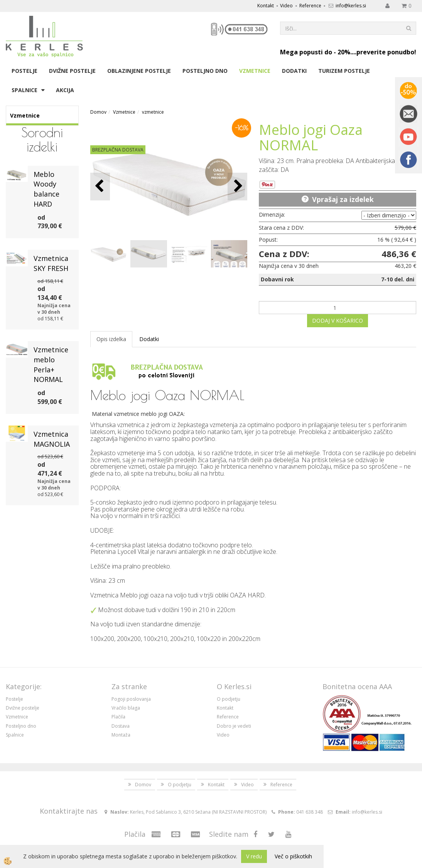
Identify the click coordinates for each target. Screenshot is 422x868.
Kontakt (266, 6)
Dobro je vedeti (234, 726)
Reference (310, 6)
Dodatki (294, 71)
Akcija (65, 90)
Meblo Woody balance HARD (46, 189)
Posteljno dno (205, 71)
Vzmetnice (255, 71)
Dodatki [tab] (149, 339)
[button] (237, 186)
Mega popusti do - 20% (315, 52)
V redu (254, 856)
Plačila (118, 717)
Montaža (121, 735)
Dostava (121, 726)
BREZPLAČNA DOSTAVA (118, 150)
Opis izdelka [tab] (111, 339)
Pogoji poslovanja (131, 699)
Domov (98, 112)
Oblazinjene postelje (139, 71)
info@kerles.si (351, 6)
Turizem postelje (344, 71)
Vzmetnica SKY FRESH (51, 263)
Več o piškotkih (293, 856)
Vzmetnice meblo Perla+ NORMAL (51, 364)
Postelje (24, 71)
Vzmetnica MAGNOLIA (52, 439)
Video (286, 6)
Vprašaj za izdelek (343, 199)
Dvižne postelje (72, 71)
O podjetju (229, 699)
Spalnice (24, 90)
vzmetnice (153, 112)
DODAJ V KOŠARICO (338, 320)
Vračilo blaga (126, 708)
